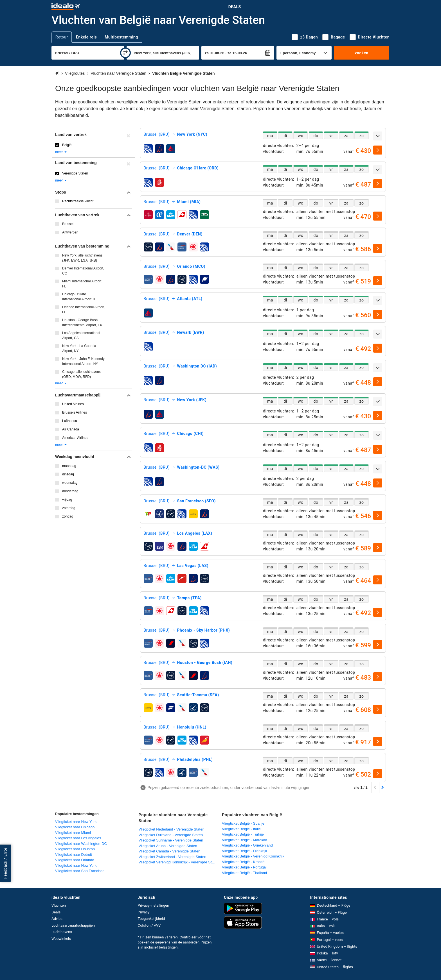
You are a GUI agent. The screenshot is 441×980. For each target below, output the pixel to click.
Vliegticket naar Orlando (75, 860)
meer (61, 152)
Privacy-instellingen (154, 905)
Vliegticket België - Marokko (244, 840)
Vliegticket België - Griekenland (247, 845)
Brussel (68, 224)
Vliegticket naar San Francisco (80, 871)
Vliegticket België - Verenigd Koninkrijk (253, 856)
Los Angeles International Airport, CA (81, 335)
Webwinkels (61, 939)
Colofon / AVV (149, 925)
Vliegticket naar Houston (75, 849)
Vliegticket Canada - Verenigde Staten (170, 851)
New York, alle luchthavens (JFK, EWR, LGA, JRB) (82, 258)
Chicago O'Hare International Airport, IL (79, 297)
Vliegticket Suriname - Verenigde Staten (171, 840)
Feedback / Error (5, 863)
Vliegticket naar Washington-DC (81, 844)
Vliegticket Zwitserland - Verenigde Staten (173, 857)
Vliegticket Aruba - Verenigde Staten (168, 846)
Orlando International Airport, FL (84, 310)
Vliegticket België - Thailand (244, 873)
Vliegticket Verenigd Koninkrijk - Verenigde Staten (179, 862)
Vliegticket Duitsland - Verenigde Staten (171, 835)
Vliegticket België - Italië (241, 829)
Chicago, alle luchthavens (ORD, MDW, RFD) (81, 374)
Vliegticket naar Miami (73, 833)
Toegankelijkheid (151, 919)
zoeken (361, 53)
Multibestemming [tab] (121, 37)
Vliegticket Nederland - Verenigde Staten (172, 829)
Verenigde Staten (75, 173)
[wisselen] (125, 53)
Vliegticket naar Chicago (75, 827)
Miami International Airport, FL (82, 284)
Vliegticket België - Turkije (243, 834)
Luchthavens (62, 932)
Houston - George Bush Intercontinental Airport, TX (82, 323)
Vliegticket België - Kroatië (243, 862)
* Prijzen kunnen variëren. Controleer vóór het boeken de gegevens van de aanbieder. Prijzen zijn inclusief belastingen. (175, 942)
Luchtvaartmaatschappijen (73, 925)
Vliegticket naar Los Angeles (78, 838)
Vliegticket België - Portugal (244, 867)
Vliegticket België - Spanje (243, 823)
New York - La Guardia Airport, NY (79, 348)
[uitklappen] (378, 136)
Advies (57, 919)
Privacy (144, 912)
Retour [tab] (62, 37)
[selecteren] (378, 150)
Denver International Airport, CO (83, 271)
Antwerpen (70, 232)
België (67, 145)
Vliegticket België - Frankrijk (244, 851)
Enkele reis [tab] (86, 37)
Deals (235, 7)
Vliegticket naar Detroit (74, 855)
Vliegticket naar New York (76, 822)
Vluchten (59, 905)
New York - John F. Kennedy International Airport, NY (83, 361)
